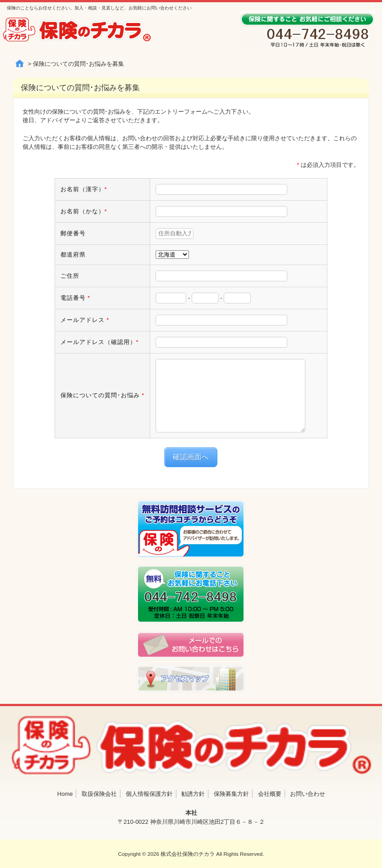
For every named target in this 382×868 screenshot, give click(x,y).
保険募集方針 (231, 794)
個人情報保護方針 (149, 794)
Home (65, 794)
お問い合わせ (308, 794)
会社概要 (270, 794)
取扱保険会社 (99, 794)
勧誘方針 (193, 794)
